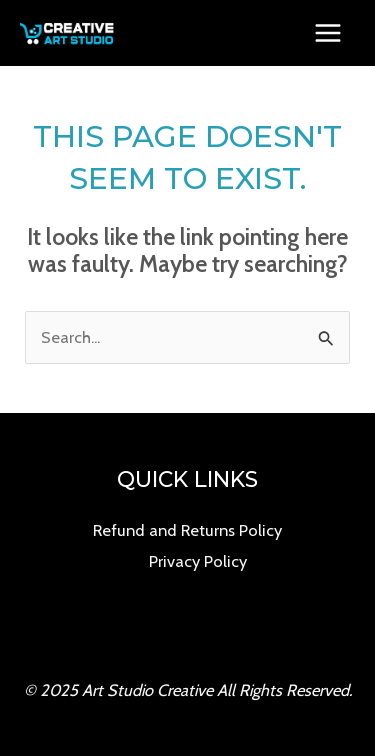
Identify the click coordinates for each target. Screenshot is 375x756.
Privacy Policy (198, 561)
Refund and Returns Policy (187, 530)
